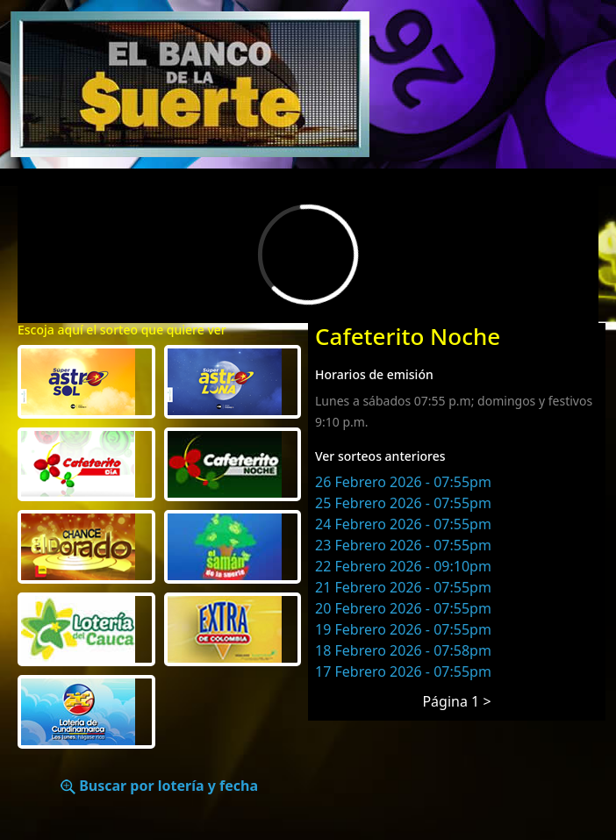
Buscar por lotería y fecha (159, 786)
